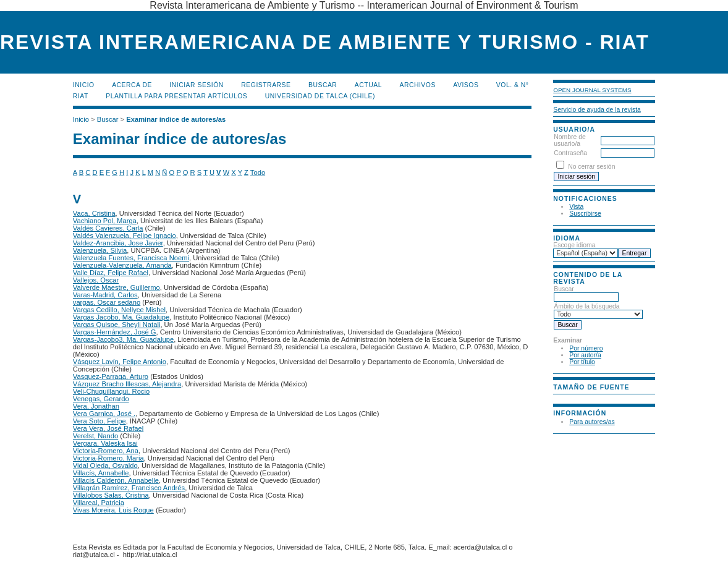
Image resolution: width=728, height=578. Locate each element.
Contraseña (570, 153)
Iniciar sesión (197, 85)
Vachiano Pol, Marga (105, 221)
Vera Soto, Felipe (99, 421)
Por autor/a (585, 355)
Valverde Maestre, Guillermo (116, 287)
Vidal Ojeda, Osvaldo (105, 465)
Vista (576, 207)
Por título (582, 362)
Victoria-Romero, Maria (108, 458)
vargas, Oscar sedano (107, 302)
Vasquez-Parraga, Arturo (111, 376)
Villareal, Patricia (99, 503)
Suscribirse (585, 214)
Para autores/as (592, 422)
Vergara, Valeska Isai (105, 443)
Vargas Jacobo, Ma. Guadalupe (121, 317)
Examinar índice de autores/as (176, 119)
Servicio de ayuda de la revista (597, 110)
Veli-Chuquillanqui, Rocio (111, 391)
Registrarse (266, 85)
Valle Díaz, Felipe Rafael (111, 273)
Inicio (84, 85)
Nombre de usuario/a (569, 140)
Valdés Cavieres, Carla (108, 228)
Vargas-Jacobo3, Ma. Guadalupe (123, 339)
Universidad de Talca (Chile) (320, 96)
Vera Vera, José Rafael (108, 428)
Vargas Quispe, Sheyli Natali (117, 325)
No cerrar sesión (591, 167)
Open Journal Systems (592, 90)
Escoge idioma (574, 245)
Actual (368, 85)
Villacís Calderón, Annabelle (116, 480)
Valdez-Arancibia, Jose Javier (118, 243)
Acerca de (132, 85)
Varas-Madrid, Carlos (105, 295)
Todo (258, 172)
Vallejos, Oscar (96, 280)
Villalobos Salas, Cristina (111, 495)
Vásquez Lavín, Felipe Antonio (120, 362)
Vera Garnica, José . (104, 414)
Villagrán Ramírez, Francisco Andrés (129, 488)
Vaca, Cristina (94, 213)
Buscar (323, 85)
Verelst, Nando (95, 436)
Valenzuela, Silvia (100, 250)
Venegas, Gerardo (101, 399)
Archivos (417, 85)
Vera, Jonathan (96, 406)
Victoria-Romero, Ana (106, 451)
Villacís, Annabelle (101, 473)
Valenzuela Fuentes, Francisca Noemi (131, 258)
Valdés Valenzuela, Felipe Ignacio (125, 236)
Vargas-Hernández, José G (115, 332)
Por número (586, 348)
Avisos (466, 85)
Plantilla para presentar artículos (176, 96)
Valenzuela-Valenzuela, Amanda (122, 265)
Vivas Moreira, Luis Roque (113, 510)
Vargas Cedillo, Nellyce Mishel (119, 310)
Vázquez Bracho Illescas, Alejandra (127, 384)
